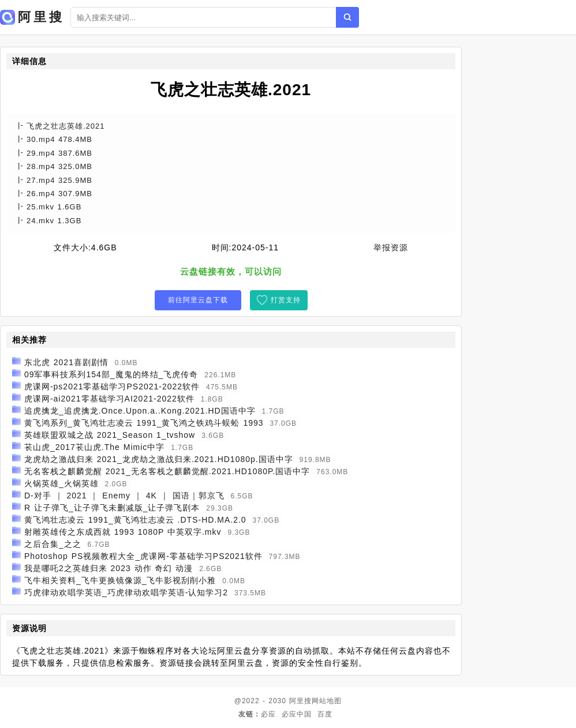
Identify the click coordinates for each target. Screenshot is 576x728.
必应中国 (297, 714)
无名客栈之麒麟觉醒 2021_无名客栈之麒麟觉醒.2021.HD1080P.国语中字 (167, 471)
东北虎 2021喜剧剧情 (66, 362)
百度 (325, 714)
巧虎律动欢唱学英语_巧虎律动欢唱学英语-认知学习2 (126, 592)
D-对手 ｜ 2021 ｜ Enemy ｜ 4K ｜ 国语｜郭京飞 (124, 496)
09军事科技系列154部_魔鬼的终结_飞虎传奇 (111, 374)
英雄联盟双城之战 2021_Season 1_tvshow (110, 435)
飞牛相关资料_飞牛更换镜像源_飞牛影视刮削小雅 (120, 580)
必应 (268, 714)
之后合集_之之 (53, 544)
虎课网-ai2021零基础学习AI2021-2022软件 (109, 399)
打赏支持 (286, 300)
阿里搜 (300, 701)
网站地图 (327, 701)
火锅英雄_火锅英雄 (61, 483)
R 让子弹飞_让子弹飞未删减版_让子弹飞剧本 (112, 508)
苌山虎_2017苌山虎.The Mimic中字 (94, 447)
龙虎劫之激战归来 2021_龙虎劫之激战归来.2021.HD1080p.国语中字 (159, 459)
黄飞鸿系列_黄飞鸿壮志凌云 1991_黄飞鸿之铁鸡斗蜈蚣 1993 (144, 423)
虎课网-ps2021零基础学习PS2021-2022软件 (112, 386)
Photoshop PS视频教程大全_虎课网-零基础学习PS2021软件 (143, 556)
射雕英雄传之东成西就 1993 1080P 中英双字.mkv (123, 532)
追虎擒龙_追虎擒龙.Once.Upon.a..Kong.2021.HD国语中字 (140, 411)
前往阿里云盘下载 (198, 300)
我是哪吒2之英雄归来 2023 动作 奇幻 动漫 (109, 568)
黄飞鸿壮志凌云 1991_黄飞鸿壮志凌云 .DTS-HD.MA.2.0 (135, 520)
